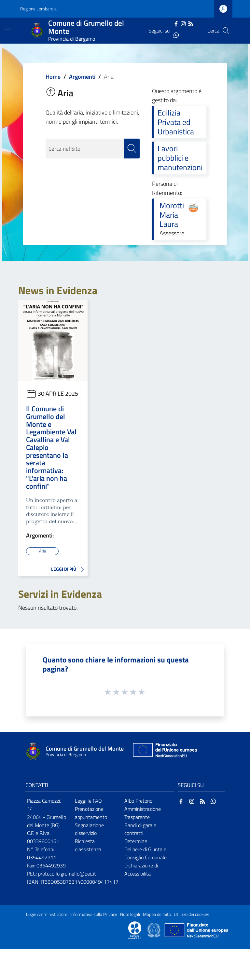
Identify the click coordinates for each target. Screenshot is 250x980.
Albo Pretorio (138, 800)
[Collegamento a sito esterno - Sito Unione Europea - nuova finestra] (164, 751)
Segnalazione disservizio (89, 829)
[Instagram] (183, 23)
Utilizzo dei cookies (192, 914)
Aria (42, 551)
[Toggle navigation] (7, 30)
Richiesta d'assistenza (88, 845)
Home (53, 77)
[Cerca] (226, 31)
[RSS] (191, 23)
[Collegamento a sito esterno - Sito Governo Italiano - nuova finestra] (154, 930)
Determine (136, 841)
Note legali (130, 914)
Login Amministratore (47, 914)
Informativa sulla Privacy (94, 914)
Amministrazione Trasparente (143, 813)
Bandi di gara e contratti (140, 829)
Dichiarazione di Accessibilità (141, 869)
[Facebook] (176, 23)
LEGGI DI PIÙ (69, 569)
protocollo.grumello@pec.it (67, 873)
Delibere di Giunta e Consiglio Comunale (146, 853)
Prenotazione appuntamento (91, 813)
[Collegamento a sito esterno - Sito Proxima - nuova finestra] (135, 930)
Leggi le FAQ (88, 800)
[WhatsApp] (176, 34)
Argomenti (82, 77)
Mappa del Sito (157, 914)
